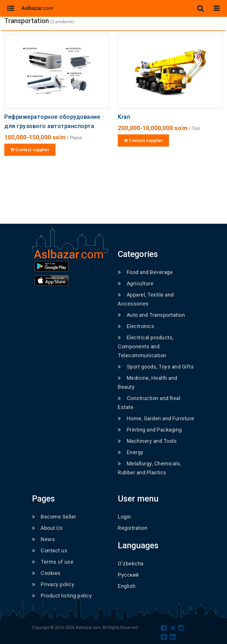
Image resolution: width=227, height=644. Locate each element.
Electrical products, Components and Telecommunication (146, 346)
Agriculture (136, 283)
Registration (133, 528)
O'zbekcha (131, 563)
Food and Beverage (145, 272)
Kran (124, 117)
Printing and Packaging (150, 430)
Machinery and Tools (147, 441)
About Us (48, 528)
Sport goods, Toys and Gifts (156, 367)
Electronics (136, 326)
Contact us (50, 550)
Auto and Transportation (151, 315)
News (44, 539)
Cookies (46, 573)
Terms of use (53, 562)
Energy (131, 452)
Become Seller (54, 517)
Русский (128, 575)
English (127, 586)
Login (124, 517)
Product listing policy (62, 596)
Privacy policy (53, 584)
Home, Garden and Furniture (156, 418)
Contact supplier (30, 150)
